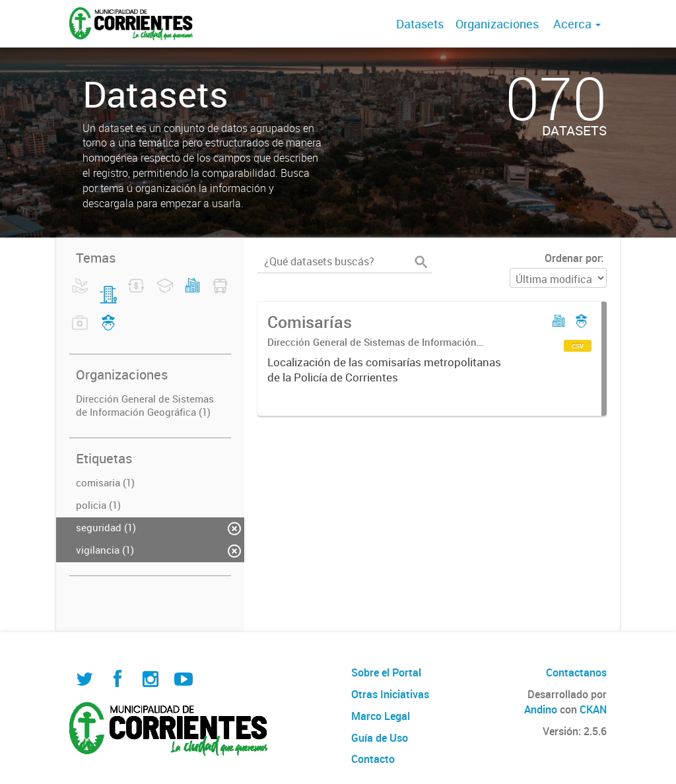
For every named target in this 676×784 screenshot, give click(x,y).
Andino (541, 709)
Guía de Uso (380, 738)
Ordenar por (573, 258)
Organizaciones (497, 24)
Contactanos (576, 672)
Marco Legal (381, 716)
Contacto (373, 759)
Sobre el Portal (386, 672)
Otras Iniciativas (390, 694)
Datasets (420, 24)
